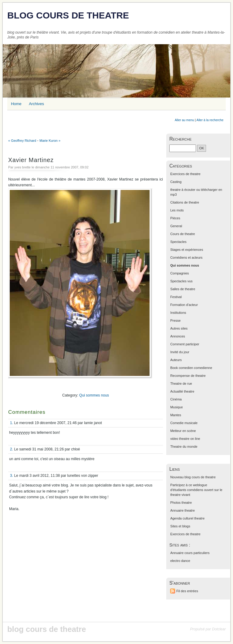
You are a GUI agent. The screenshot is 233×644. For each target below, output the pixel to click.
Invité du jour (180, 352)
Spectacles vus (181, 281)
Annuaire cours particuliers (190, 553)
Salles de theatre (183, 289)
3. (12, 476)
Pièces (175, 218)
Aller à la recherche (210, 120)
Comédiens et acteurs (186, 257)
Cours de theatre (182, 234)
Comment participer (185, 344)
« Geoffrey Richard (22, 141)
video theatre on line (185, 439)
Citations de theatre (185, 202)
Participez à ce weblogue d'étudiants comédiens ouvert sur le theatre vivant (196, 490)
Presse (175, 320)
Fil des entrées (187, 591)
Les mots (177, 210)
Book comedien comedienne (191, 368)
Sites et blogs (180, 526)
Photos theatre (181, 503)
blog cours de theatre (68, 15)
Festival (176, 297)
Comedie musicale (184, 423)
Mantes (176, 415)
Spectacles (178, 242)
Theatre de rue (181, 383)
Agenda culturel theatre (187, 518)
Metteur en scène (183, 431)
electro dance (180, 561)
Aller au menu (184, 120)
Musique (176, 407)
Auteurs (176, 360)
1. (12, 423)
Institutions (178, 313)
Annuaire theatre (182, 510)
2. (12, 449)
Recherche (180, 139)
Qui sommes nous (94, 395)
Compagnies (179, 273)
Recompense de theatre (188, 376)
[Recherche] (183, 148)
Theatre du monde (184, 446)
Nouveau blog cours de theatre (193, 477)
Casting (176, 182)
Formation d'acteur (184, 305)
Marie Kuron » (50, 141)
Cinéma (176, 399)
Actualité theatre (182, 391)
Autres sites (179, 328)
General (176, 226)
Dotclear (219, 629)
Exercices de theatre (185, 174)
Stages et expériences (187, 250)
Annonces (178, 336)
